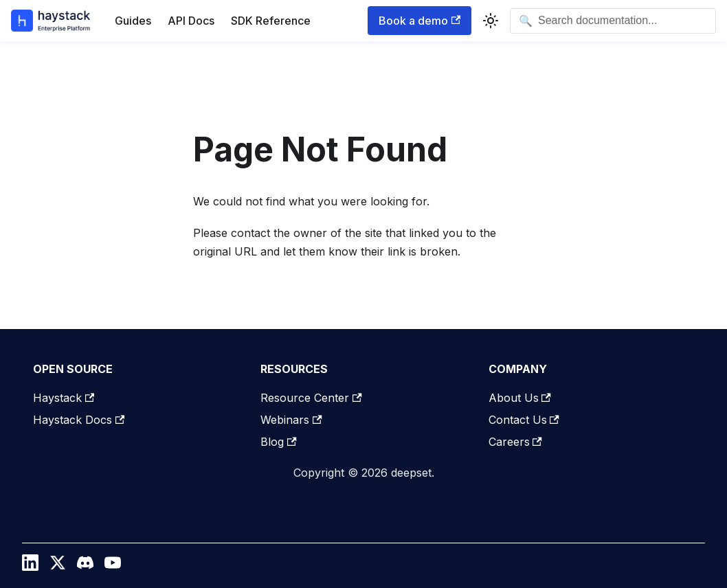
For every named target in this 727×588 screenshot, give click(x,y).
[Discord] (85, 566)
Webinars (291, 420)
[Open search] (613, 21)
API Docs (191, 21)
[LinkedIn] (30, 566)
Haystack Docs (79, 420)
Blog (278, 442)
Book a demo (420, 21)
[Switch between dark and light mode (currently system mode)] (491, 21)
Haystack (64, 398)
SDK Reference (271, 21)
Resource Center (311, 398)
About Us (520, 398)
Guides (133, 21)
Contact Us (524, 420)
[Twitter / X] (58, 566)
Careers (515, 442)
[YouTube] (113, 566)
